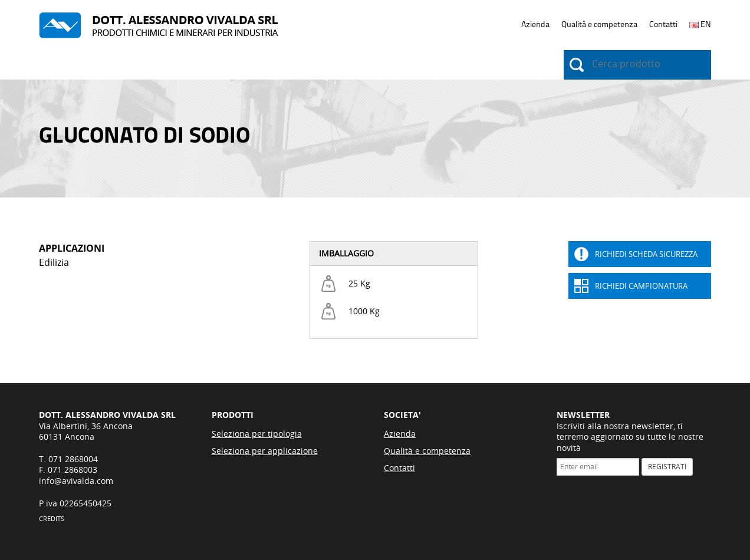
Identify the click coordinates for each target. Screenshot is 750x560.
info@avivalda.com (76, 481)
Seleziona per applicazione (265, 451)
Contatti (663, 24)
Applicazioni (130, 66)
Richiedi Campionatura (641, 286)
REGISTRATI (667, 467)
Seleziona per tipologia (257, 434)
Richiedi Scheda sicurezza (646, 254)
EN (700, 24)
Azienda (535, 24)
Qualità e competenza (599, 24)
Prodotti (59, 66)
